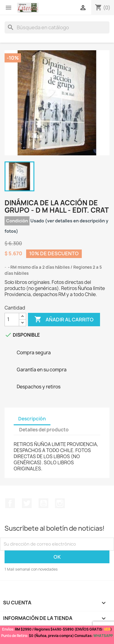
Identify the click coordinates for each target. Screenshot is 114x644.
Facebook (10, 503)
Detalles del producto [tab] (44, 430)
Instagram (60, 503)
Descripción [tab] (32, 419)
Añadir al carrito (64, 320)
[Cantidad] (12, 320)
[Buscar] (57, 27)
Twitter (27, 503)
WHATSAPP (103, 636)
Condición (17, 221)
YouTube (43, 503)
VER (107, 629)
